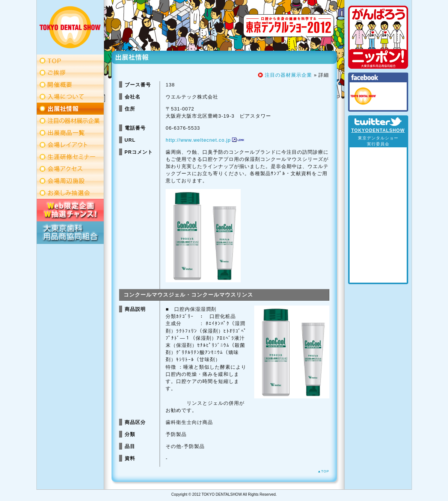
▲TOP (323, 471)
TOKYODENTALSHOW (378, 130)
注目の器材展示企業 (288, 75)
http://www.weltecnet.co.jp (198, 140)
